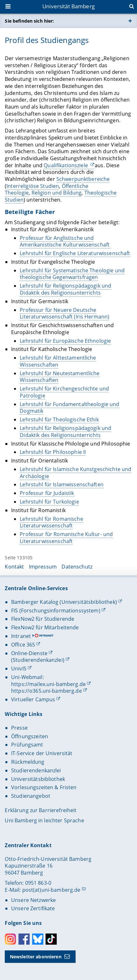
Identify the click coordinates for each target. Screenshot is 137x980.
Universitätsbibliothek (38, 779)
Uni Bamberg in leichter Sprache (44, 820)
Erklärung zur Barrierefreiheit (41, 810)
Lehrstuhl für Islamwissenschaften (62, 485)
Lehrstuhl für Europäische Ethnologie (66, 341)
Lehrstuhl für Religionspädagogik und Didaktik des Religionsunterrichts (66, 289)
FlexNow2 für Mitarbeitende (45, 627)
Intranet (21, 636)
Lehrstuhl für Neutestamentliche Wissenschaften (60, 377)
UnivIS (19, 669)
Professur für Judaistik (47, 493)
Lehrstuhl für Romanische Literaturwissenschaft (52, 522)
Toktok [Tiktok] (51, 939)
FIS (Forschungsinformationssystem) (56, 611)
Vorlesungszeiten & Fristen (44, 787)
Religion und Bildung (57, 193)
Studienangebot (31, 796)
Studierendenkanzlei (36, 770)
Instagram (10, 939)
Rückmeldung (28, 762)
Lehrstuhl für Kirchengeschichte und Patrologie (65, 392)
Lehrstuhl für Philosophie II (53, 452)
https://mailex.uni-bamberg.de (48, 684)
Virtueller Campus (33, 699)
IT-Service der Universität (42, 753)
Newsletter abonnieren (36, 957)
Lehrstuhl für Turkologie (50, 502)
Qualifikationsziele (67, 165)
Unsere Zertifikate (33, 908)
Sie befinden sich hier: (29, 21)
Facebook (24, 939)
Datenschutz (77, 567)
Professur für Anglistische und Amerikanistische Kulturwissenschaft (66, 241)
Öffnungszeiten (30, 736)
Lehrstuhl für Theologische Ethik (59, 419)
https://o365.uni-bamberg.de (47, 691)
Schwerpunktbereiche (83, 179)
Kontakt (14, 567)
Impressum (43, 567)
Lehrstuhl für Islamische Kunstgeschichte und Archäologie (76, 473)
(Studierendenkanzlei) (38, 660)
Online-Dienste (29, 653)
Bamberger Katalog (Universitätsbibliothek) (64, 602)
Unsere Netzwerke (33, 900)
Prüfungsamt (27, 745)
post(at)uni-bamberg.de (51, 890)
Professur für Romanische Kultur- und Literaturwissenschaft (67, 538)
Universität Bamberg (68, 6)
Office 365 (23, 645)
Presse (19, 728)
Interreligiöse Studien (33, 186)
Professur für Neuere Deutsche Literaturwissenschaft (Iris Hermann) (65, 313)
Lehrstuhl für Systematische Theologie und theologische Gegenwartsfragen (72, 274)
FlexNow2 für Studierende (43, 619)
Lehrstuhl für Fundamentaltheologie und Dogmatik (70, 408)
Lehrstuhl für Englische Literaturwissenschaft (75, 253)
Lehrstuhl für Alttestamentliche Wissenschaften (58, 361)
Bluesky (38, 939)
